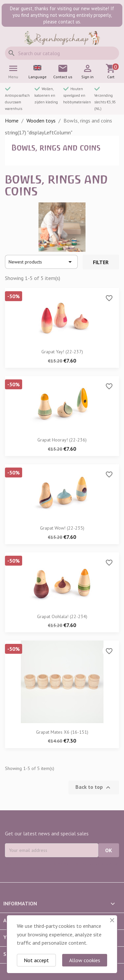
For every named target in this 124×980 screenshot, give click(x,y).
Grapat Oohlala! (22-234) (62, 616)
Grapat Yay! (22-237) (62, 352)
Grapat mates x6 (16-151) (62, 732)
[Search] (62, 53)
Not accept (36, 960)
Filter (101, 262)
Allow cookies (85, 960)
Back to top (94, 787)
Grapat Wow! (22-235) (62, 528)
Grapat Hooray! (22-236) (62, 440)
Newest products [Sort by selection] (41, 262)
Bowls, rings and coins (56, 148)
